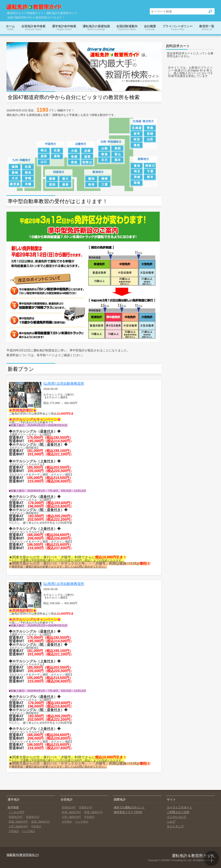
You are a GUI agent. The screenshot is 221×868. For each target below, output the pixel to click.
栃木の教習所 (150, 177)
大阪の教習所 (74, 151)
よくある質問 (16, 812)
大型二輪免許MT (18, 826)
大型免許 (14, 831)
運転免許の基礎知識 (96, 28)
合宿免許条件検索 (33, 28)
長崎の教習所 (15, 173)
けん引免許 (29, 831)
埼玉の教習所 (137, 172)
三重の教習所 (105, 185)
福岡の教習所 (15, 167)
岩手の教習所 (137, 134)
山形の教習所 (150, 140)
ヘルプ (171, 822)
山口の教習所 (44, 162)
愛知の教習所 (91, 179)
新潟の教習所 (104, 154)
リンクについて (177, 817)
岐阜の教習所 (91, 185)
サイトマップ (175, 826)
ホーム (10, 28)
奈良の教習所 (74, 162)
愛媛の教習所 (52, 179)
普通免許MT (16, 817)
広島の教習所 (57, 151)
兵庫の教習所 (87, 151)
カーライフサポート (179, 807)
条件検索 (13, 807)
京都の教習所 (74, 156)
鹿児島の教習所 (15, 184)
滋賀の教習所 (87, 156)
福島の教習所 (137, 145)
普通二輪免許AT (40, 822)
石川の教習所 (104, 160)
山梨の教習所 (104, 148)
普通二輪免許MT (18, 822)
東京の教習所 (137, 166)
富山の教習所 (118, 154)
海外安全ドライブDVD (128, 812)
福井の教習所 (118, 160)
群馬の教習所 (137, 183)
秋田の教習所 (137, 140)
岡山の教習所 (44, 151)
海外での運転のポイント (129, 807)
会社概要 (150, 28)
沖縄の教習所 (28, 184)
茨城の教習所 (137, 177)
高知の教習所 (52, 185)
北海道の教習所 (137, 128)
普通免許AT (33, 817)
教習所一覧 (207, 28)
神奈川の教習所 (150, 166)
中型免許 (36, 826)
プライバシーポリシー (178, 28)
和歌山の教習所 (87, 162)
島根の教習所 (44, 156)
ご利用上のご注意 (178, 812)
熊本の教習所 (28, 173)
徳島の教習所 (65, 185)
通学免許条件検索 (64, 28)
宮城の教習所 (150, 134)
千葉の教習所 (150, 172)
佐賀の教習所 (28, 167)
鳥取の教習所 (57, 156)
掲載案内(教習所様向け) (23, 855)
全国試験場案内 (127, 28)
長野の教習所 (118, 148)
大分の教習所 (15, 179)
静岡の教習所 (105, 179)
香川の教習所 (65, 179)
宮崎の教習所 (28, 179)
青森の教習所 (150, 128)
